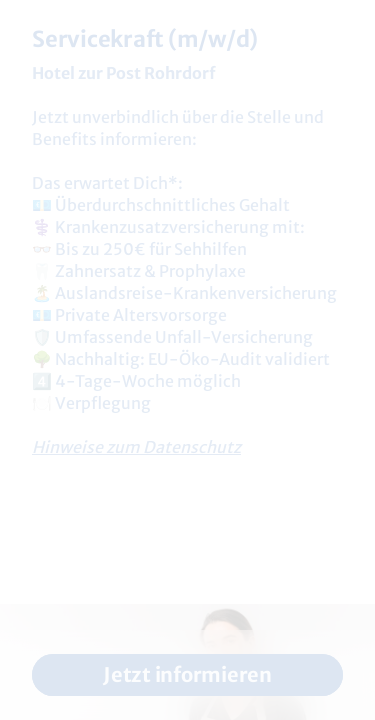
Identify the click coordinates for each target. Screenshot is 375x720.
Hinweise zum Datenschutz (136, 447)
